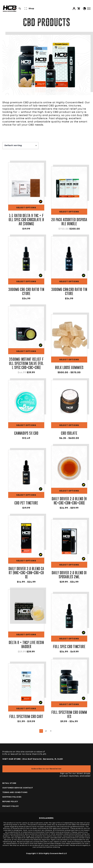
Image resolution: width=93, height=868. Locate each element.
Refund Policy (10, 802)
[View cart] (79, 9)
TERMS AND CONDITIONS (15, 792)
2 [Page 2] (46, 731)
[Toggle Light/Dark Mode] (84, 9)
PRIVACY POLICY (11, 806)
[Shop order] (20, 146)
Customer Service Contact (18, 788)
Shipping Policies (12, 797)
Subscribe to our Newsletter (46, 769)
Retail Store (9, 783)
